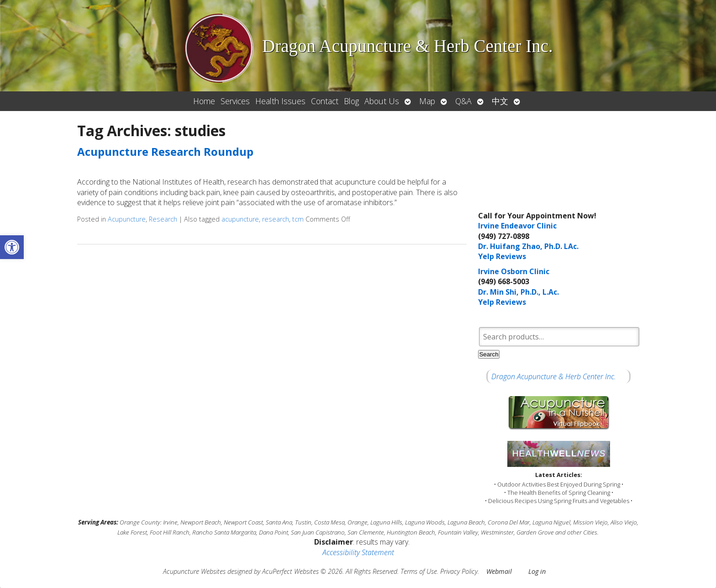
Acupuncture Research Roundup (165, 151)
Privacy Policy (459, 571)
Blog (351, 101)
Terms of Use (419, 571)
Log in (537, 571)
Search (489, 354)
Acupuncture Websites (194, 571)
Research (163, 219)
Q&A (463, 101)
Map (427, 101)
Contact (325, 101)
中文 (500, 101)
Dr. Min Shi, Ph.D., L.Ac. (519, 292)
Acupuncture (127, 219)
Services (235, 101)
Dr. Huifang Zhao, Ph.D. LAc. (528, 246)
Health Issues (280, 101)
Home (204, 101)
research (276, 219)
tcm (298, 219)
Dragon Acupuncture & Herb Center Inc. (554, 376)
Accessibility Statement (358, 552)
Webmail (499, 571)
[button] (12, 247)
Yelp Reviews (502, 256)
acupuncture (240, 219)
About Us (382, 101)
